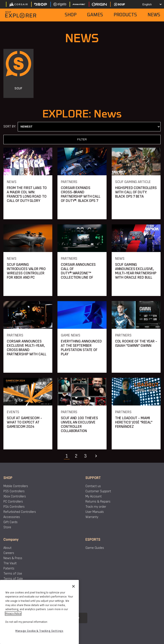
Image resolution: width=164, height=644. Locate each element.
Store (7, 527)
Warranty (92, 517)
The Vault (10, 563)
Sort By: (10, 127)
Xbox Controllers (15, 496)
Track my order (96, 507)
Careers (9, 553)
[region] (39, 612)
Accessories (12, 517)
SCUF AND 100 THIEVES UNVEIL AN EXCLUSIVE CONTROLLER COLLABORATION (79, 424)
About (7, 548)
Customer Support (98, 491)
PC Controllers (13, 502)
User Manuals (95, 512)
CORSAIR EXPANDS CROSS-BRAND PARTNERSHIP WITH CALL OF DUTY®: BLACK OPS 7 (81, 194)
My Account (94, 496)
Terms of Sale (13, 579)
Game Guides (95, 548)
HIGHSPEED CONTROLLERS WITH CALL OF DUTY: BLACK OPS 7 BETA (136, 192)
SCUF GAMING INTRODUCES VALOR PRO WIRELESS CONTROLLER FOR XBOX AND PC (26, 271)
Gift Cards (10, 522)
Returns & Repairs (98, 502)
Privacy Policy (13, 614)
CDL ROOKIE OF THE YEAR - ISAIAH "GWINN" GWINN (136, 343)
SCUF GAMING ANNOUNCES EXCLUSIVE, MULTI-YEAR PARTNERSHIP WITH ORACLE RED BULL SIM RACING (136, 273)
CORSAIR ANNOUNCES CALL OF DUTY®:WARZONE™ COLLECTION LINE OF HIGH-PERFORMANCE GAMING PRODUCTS (78, 275)
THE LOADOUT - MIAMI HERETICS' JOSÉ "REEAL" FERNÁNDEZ (134, 422)
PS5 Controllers (14, 491)
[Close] (73, 586)
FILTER (82, 139)
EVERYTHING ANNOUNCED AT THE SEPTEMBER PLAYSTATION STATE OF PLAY (81, 348)
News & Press (13, 558)
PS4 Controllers (14, 507)
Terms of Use (13, 574)
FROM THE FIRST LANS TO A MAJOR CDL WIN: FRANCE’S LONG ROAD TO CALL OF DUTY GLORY (27, 194)
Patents (9, 568)
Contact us (93, 486)
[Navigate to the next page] (96, 456)
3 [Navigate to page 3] (85, 456)
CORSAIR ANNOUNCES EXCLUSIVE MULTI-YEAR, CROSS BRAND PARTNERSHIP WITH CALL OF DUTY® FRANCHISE (26, 350)
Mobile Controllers (16, 486)
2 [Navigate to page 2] (76, 456)
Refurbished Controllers (20, 512)
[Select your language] (148, 4)
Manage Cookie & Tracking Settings (39, 631)
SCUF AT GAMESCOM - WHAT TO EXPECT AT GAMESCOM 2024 (24, 422)
